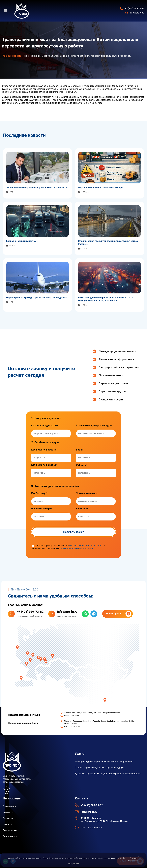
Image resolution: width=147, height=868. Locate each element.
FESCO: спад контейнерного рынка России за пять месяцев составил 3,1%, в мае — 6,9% (105, 299)
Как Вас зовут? (39, 493)
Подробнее (73, 863)
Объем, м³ (82, 465)
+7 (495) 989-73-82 (30, 612)
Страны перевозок (85, 768)
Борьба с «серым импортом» (22, 241)
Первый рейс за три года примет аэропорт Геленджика (36, 298)
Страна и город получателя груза (94, 426)
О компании (9, 806)
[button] (7, 11)
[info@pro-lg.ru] (52, 614)
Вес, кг (80, 450)
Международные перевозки (90, 762)
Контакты (8, 812)
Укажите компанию (87, 493)
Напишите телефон (42, 509)
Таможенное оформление (119, 762)
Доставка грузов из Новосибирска (122, 774)
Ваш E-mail (82, 509)
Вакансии (8, 818)
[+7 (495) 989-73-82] (11, 614)
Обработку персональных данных (86, 546)
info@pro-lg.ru (67, 612)
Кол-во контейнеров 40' (44, 450)
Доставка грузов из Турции (110, 768)
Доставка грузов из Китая (89, 774)
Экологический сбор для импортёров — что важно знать (37, 188)
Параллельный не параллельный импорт (100, 188)
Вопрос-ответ (10, 830)
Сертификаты (10, 836)
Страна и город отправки (45, 426)
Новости (17, 56)
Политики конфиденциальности (76, 549)
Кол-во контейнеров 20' (44, 465)
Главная (6, 56)
